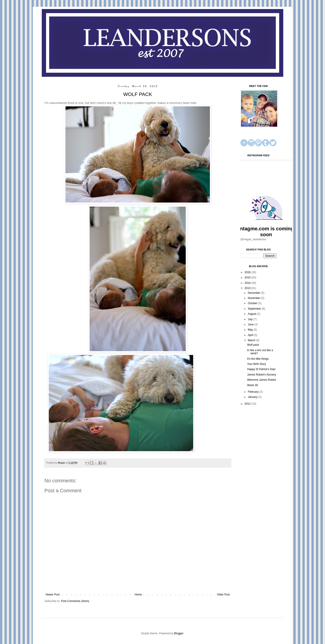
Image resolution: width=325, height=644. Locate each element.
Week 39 (252, 385)
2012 (248, 404)
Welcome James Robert (262, 380)
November (254, 298)
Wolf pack (253, 345)
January (253, 397)
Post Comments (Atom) (75, 601)
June (251, 324)
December (254, 293)
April (251, 335)
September (255, 309)
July (251, 319)
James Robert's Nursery (262, 375)
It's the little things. (258, 359)
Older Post (223, 595)
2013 (248, 288)
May (251, 330)
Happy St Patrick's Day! (261, 369)
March (252, 340)
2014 (248, 283)
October (253, 303)
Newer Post (53, 595)
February (254, 392)
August (252, 314)
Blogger (179, 633)
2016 (248, 272)
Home (138, 595)
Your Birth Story (257, 364)
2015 (248, 278)
